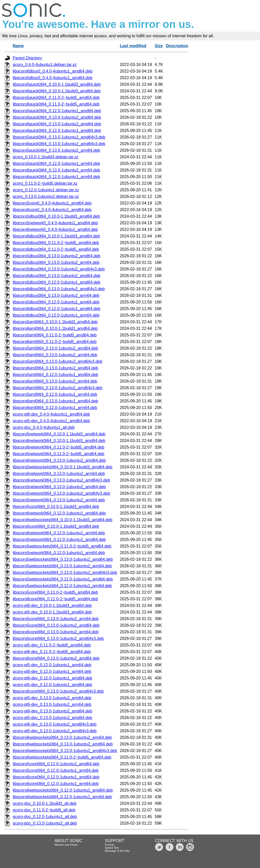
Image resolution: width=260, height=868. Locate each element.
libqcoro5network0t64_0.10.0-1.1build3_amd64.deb (59, 434)
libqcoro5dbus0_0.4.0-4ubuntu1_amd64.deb (53, 78)
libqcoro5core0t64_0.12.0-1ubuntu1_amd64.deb (56, 764)
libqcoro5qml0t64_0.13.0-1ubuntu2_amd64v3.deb (58, 361)
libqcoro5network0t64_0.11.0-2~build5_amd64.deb (59, 454)
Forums (110, 845)
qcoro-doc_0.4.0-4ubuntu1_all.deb (44, 427)
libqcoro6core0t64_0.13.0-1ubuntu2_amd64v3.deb (58, 691)
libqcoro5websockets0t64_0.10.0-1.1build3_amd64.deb (62, 467)
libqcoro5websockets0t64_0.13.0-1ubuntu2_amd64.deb (63, 559)
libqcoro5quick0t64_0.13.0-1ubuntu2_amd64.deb (57, 117)
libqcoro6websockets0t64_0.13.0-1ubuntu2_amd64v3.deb (65, 751)
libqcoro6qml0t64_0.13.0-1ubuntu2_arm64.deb (55, 381)
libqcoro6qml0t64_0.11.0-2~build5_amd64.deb (55, 342)
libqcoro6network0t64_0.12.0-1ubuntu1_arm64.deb (59, 533)
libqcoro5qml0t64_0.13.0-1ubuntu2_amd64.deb (55, 348)
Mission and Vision (66, 845)
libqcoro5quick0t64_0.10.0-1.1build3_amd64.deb (57, 84)
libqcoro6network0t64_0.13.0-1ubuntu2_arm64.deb (59, 474)
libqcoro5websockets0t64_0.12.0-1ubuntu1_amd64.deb (63, 579)
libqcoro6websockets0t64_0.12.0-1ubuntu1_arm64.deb (62, 797)
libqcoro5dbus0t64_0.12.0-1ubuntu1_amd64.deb (56, 282)
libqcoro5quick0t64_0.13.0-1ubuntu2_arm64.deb (56, 150)
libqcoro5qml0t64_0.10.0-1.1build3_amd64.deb (55, 322)
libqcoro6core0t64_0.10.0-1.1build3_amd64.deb (56, 526)
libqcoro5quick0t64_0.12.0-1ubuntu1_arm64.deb (56, 164)
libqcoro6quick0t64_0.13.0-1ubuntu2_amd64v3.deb (59, 144)
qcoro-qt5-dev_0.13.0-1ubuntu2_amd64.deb (52, 718)
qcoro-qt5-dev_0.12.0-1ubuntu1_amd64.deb (52, 685)
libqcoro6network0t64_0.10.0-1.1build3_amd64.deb (59, 441)
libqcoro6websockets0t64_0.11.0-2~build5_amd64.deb (62, 757)
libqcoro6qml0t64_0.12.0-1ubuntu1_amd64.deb (55, 401)
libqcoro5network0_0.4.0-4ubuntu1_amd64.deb (55, 223)
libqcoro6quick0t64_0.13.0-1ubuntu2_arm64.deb (56, 170)
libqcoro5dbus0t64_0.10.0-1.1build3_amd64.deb (56, 216)
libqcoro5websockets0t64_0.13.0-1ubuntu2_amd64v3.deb (65, 573)
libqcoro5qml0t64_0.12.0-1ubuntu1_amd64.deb (55, 375)
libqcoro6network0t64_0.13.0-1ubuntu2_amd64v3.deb (61, 480)
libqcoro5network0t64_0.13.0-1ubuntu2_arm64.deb (59, 500)
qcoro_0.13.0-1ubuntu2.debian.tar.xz (46, 197)
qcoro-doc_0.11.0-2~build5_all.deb (44, 810)
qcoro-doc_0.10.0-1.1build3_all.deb (45, 803)
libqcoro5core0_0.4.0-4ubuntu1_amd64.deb (52, 203)
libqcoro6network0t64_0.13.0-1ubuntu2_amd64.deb (59, 460)
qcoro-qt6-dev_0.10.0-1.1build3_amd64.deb (52, 606)
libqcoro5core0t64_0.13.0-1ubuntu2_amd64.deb (56, 625)
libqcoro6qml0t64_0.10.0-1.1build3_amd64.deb (55, 328)
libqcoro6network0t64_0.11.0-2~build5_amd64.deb (59, 447)
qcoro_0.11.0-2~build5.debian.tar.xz (45, 183)
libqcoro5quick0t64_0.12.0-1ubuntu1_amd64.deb (57, 111)
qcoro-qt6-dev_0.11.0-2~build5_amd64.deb (52, 652)
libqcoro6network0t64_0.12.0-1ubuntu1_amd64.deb (59, 513)
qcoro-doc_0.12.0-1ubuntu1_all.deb (45, 817)
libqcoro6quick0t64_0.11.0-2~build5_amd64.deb (56, 104)
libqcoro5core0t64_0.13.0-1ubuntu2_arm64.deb (56, 619)
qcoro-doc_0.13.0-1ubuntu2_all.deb (45, 823)
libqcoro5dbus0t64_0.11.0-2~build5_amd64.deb (56, 243)
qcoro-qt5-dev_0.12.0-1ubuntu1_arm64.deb (52, 665)
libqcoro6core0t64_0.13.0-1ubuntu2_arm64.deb (56, 632)
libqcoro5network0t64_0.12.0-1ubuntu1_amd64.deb (59, 540)
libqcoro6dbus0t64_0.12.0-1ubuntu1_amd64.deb (56, 309)
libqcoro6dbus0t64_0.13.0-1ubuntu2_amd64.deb (56, 276)
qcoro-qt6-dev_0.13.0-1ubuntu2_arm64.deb (52, 704)
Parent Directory (27, 58)
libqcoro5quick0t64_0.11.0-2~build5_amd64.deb (56, 98)
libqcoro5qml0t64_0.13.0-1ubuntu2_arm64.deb (55, 355)
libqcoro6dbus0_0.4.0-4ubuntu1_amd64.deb (53, 71)
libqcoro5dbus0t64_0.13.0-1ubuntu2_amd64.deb (56, 256)
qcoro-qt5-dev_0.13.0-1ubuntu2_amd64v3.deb (55, 731)
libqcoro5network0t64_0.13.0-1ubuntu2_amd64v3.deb (61, 493)
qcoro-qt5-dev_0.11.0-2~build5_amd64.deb (52, 645)
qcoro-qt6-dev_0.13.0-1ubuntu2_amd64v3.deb (55, 724)
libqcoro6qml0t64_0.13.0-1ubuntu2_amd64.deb (55, 368)
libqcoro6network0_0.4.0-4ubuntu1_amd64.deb (55, 229)
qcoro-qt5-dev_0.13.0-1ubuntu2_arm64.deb (52, 698)
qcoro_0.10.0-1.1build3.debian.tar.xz (46, 157)
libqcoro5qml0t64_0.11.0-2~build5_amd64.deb (55, 335)
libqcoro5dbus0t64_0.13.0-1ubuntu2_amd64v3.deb (59, 269)
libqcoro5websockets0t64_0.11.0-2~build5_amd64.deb (62, 546)
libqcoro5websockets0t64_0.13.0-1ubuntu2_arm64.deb (62, 566)
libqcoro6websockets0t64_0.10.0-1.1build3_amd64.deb (62, 520)
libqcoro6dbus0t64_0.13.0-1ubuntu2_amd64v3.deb (59, 289)
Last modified (133, 46)
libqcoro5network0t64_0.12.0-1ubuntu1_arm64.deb (59, 553)
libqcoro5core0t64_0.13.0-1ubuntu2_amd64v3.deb (58, 639)
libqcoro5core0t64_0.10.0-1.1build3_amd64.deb (56, 507)
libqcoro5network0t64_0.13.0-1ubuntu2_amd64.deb (59, 487)
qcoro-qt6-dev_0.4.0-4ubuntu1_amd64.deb (51, 414)
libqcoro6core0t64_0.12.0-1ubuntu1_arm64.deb (56, 784)
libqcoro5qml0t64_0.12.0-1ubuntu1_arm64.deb (55, 394)
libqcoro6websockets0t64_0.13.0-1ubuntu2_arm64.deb (62, 737)
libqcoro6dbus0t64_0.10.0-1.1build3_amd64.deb (56, 236)
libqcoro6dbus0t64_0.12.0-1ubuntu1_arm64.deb (56, 315)
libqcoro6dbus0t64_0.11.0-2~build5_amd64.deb (56, 249)
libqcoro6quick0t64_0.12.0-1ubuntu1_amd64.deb (57, 131)
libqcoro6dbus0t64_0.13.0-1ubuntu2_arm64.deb (56, 295)
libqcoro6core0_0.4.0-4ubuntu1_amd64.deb (52, 210)
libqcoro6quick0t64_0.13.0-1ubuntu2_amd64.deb (57, 124)
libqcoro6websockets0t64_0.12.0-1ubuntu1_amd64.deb (63, 790)
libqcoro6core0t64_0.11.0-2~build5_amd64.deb (55, 599)
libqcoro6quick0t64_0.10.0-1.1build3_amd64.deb (57, 91)
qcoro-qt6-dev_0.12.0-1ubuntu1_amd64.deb (52, 678)
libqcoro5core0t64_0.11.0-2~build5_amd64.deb (55, 592)
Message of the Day (117, 851)
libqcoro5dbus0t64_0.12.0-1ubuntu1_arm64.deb (56, 302)
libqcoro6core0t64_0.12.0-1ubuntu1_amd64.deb (56, 777)
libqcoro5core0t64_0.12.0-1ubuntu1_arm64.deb (56, 770)
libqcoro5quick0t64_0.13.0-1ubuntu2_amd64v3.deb (59, 137)
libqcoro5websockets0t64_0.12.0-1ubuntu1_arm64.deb (62, 586)
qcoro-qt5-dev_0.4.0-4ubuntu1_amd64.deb (51, 421)
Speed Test (112, 848)
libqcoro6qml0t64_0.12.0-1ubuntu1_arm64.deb (55, 408)
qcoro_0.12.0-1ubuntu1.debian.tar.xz (46, 190)
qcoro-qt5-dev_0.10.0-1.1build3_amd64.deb (52, 612)
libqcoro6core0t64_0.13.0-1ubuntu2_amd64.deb (56, 658)
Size (159, 46)
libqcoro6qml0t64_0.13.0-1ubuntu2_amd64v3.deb (58, 388)
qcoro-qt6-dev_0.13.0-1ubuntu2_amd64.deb (52, 711)
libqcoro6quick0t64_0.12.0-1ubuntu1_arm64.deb (56, 177)
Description (177, 46)
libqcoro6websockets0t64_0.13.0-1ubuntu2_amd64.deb (63, 744)
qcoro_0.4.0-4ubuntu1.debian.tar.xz (45, 65)
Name (18, 46)
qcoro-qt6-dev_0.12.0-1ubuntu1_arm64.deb (52, 671)
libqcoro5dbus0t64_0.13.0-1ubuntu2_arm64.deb (56, 262)
